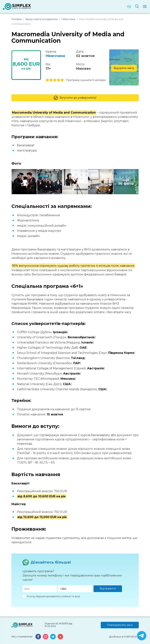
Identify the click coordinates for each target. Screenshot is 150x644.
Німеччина (55, 56)
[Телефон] (75, 589)
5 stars (62, 80)
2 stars (51, 80)
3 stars (55, 80)
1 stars (47, 80)
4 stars (58, 80)
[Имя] (40, 589)
